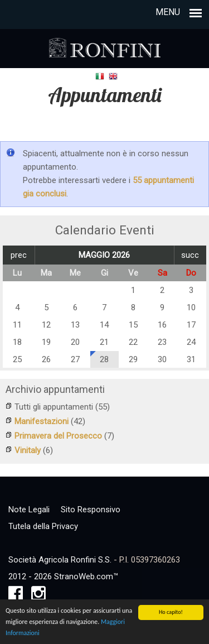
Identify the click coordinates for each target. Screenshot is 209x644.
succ (190, 255)
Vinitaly (28, 450)
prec (19, 255)
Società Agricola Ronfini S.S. (60, 560)
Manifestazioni (42, 421)
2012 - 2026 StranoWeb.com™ (63, 576)
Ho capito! (171, 614)
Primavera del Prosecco (58, 436)
